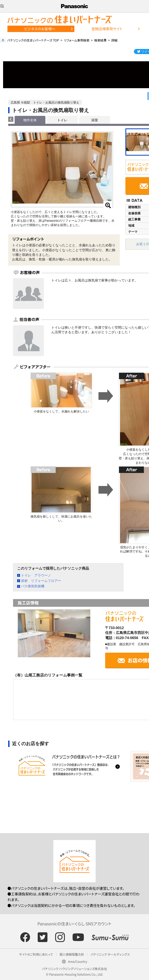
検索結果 (100, 40)
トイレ (62, 120)
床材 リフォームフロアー (41, 581)
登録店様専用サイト (107, 29)
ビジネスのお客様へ (40, 29)
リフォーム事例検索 (77, 40)
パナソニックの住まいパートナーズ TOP (33, 40)
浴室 (95, 120)
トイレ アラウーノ (36, 575)
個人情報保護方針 (72, 954)
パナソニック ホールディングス (110, 954)
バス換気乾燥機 (33, 586)
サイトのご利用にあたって (36, 954)
